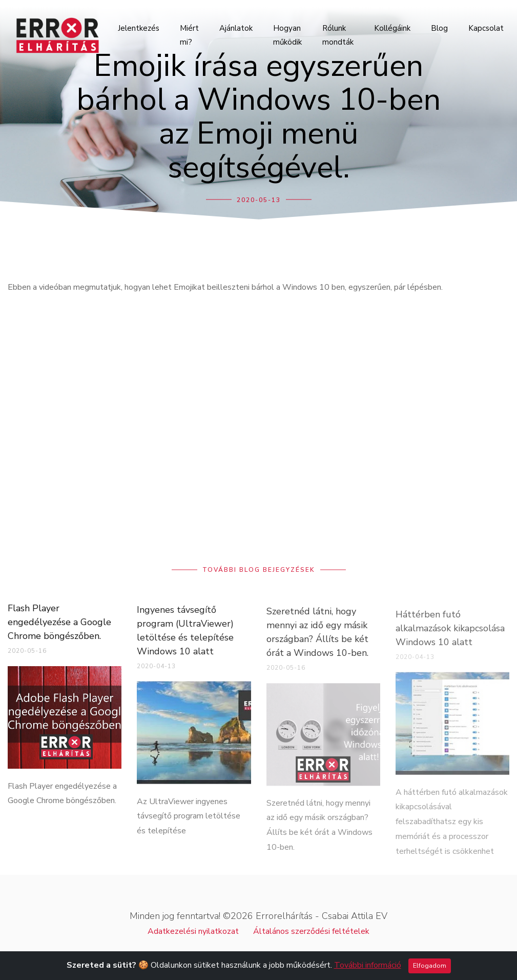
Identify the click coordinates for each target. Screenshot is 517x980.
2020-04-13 (156, 673)
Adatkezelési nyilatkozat (193, 931)
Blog (439, 28)
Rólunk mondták (338, 35)
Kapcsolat (486, 28)
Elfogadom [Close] (430, 965)
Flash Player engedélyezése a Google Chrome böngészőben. (59, 627)
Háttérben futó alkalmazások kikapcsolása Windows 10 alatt (450, 639)
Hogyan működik (287, 35)
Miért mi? (189, 35)
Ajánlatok (236, 28)
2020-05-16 (27, 656)
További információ (368, 965)
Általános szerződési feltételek (311, 931)
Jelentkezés (139, 28)
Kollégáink (392, 28)
